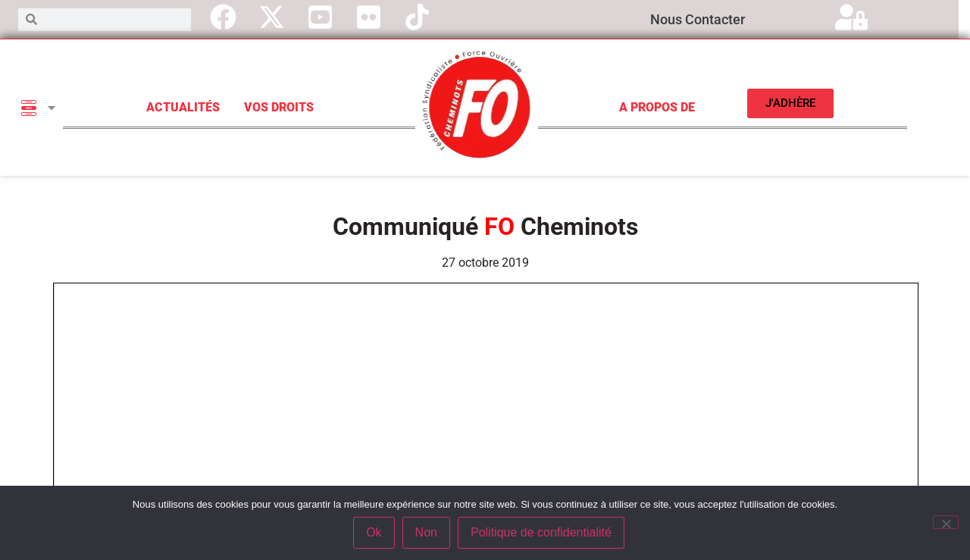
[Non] (946, 522)
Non (426, 532)
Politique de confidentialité (541, 532)
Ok (374, 532)
